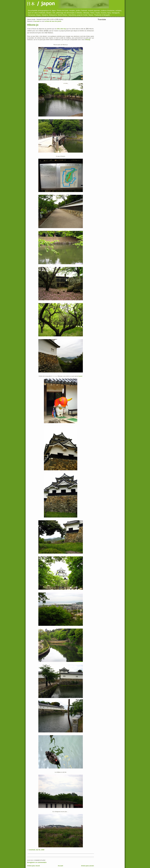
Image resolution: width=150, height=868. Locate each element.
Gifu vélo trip (61, 29)
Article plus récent (34, 866)
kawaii (80, 376)
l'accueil (37, 21)
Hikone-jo (33, 25)
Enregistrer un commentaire (37, 862)
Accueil (60, 866)
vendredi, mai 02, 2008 (37, 850)
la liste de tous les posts (53, 21)
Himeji (88, 40)
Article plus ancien (88, 866)
